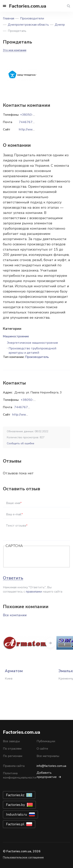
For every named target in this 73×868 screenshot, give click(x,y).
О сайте (42, 749)
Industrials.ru (17, 814)
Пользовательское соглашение (23, 857)
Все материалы (48, 756)
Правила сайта (14, 766)
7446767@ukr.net (27, 407)
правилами (34, 592)
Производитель (37, 357)
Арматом (14, 671)
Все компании (15, 615)
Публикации (46, 741)
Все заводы (11, 741)
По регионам (13, 756)
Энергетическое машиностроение (32, 343)
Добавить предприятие (47, 775)
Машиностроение (16, 336)
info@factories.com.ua (51, 766)
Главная (9, 18)
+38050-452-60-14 (35, 400)
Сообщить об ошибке (21, 443)
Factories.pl (15, 824)
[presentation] (35, 557)
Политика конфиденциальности (20, 775)
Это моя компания (15, 50)
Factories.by (15, 805)
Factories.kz (15, 795)
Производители (32, 18)
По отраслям (12, 749)
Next (50, 643)
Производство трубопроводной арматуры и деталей (32, 351)
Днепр (60, 25)
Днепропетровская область (28, 25)
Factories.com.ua (28, 6)
